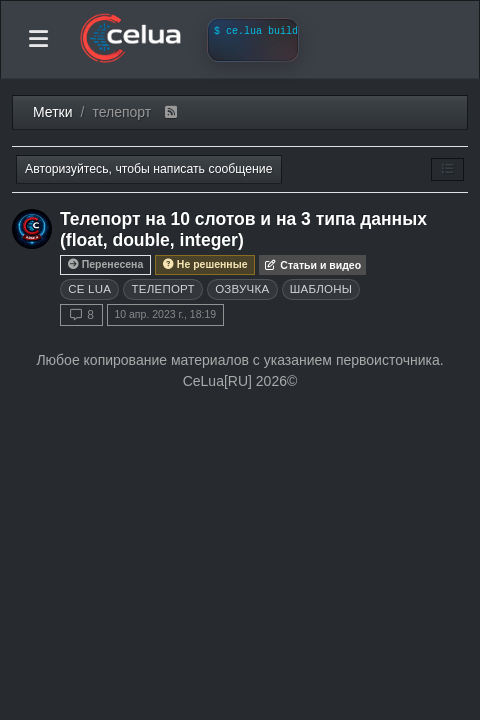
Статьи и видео (312, 265)
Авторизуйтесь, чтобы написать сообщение (149, 169)
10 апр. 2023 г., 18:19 (165, 314)
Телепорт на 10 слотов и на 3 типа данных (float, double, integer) (243, 229)
